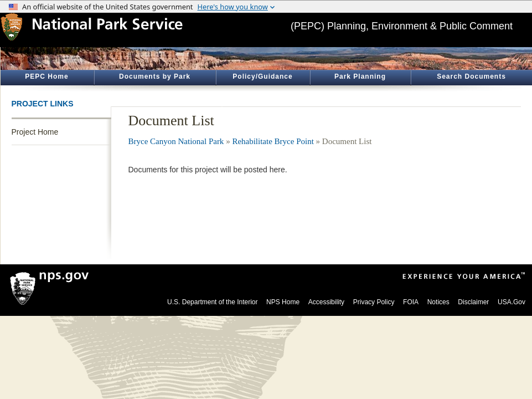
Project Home (35, 132)
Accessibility (326, 302)
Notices (438, 302)
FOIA (411, 302)
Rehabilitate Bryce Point (273, 141)
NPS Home (283, 302)
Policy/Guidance (262, 76)
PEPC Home (47, 76)
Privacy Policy (374, 302)
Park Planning (360, 76)
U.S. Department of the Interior (212, 302)
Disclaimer (473, 302)
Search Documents (471, 76)
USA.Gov (512, 302)
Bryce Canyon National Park (176, 141)
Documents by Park (155, 76)
